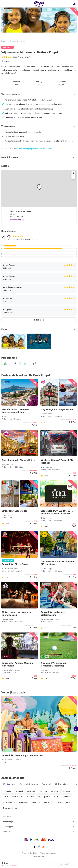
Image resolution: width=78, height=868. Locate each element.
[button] (39, 94)
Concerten (58, 802)
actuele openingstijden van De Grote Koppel (34, 149)
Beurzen (47, 802)
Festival (69, 802)
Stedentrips (23, 802)
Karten (57, 797)
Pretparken (43, 791)
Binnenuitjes (8, 791)
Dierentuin (55, 791)
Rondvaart (36, 802)
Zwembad (31, 791)
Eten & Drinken (63, 784)
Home (3, 41)
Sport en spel (21, 41)
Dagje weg (11, 41)
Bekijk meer (39, 320)
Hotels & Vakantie (29, 784)
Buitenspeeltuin (9, 802)
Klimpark (20, 791)
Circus (5, 797)
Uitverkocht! (64, 864)
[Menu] (2, 4)
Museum (66, 791)
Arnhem (7, 61)
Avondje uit (46, 784)
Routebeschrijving (17, 219)
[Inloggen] (74, 4)
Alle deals (7, 817)
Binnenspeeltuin (44, 797)
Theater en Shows (10, 808)
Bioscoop (67, 797)
